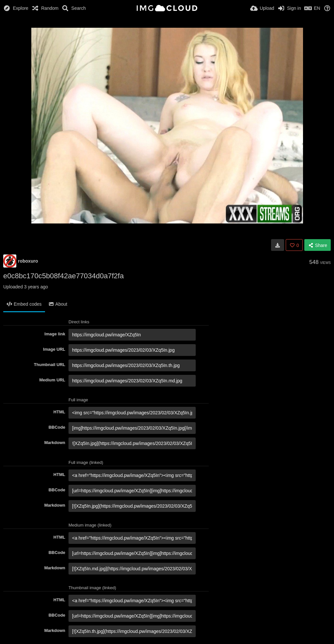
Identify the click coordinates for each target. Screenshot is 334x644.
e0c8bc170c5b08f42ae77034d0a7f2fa (63, 276)
